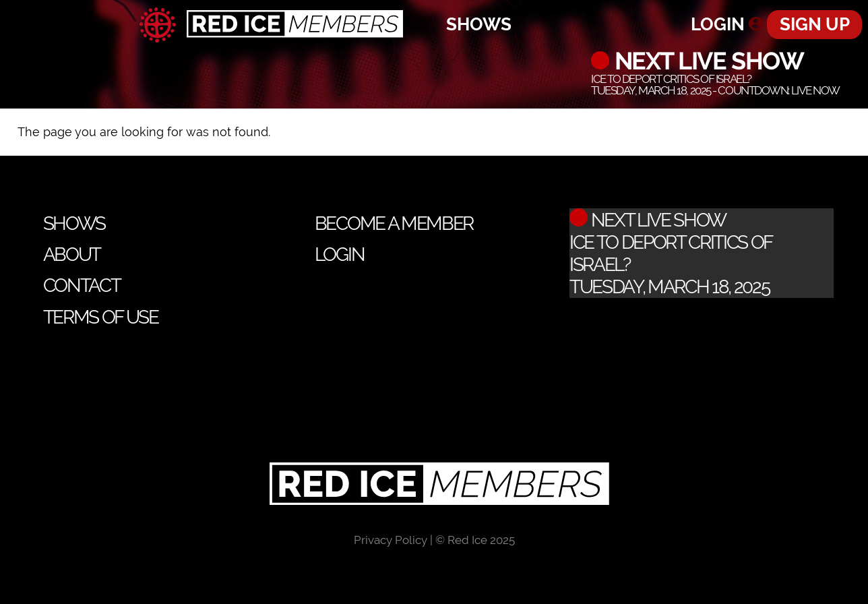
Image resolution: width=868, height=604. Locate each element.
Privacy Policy (391, 540)
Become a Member (394, 223)
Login (718, 24)
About (72, 254)
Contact (82, 285)
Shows (479, 24)
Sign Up (815, 24)
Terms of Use (101, 317)
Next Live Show (706, 61)
